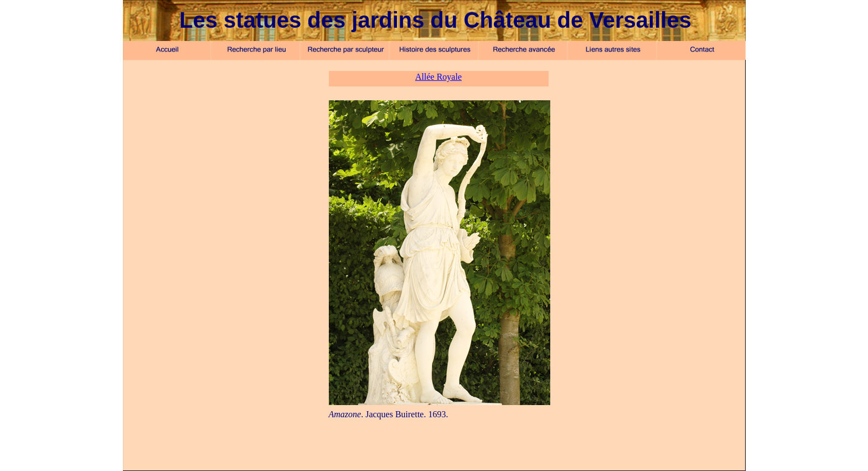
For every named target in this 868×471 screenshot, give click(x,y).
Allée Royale (438, 77)
